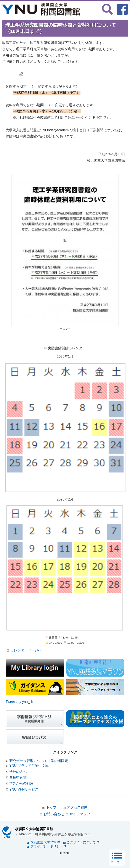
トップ (51, 807)
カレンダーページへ (26, 650)
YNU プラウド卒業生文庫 (29, 766)
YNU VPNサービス (24, 789)
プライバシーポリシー (48, 846)
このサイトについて (83, 842)
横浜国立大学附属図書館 (34, 829)
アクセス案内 (77, 807)
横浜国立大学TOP (45, 842)
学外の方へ (18, 772)
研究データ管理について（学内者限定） (40, 761)
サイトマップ (80, 814)
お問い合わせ (54, 814)
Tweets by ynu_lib (19, 702)
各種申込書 (18, 777)
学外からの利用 (21, 783)
